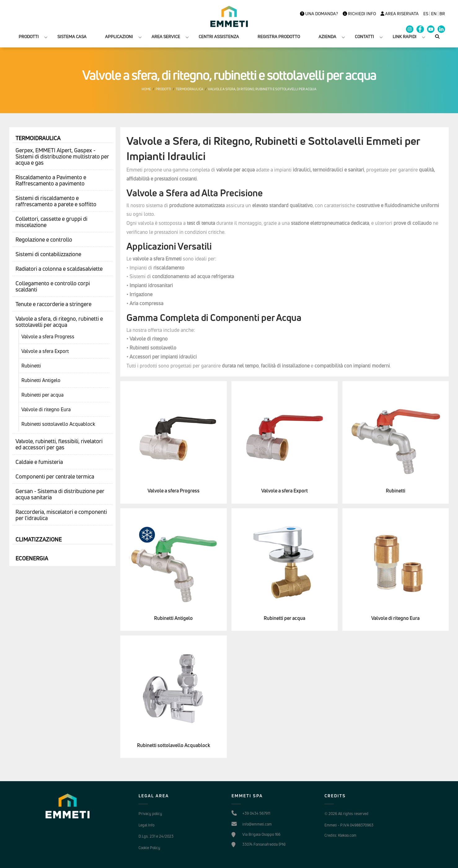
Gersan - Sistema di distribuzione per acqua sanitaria (60, 494)
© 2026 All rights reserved (346, 814)
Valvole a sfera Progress (48, 336)
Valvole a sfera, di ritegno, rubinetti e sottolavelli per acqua (262, 89)
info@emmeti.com (257, 824)
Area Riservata (400, 14)
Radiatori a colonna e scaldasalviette (59, 269)
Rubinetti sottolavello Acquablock (58, 424)
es (426, 14)
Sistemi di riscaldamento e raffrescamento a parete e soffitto (56, 201)
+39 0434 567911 (256, 813)
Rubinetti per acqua (42, 395)
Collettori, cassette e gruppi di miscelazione (51, 222)
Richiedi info (359, 14)
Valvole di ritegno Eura (46, 409)
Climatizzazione (39, 539)
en (434, 14)
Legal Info (146, 825)
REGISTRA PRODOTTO (279, 36)
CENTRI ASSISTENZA (219, 36)
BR (442, 14)
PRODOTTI (29, 36)
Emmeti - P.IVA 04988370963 (349, 825)
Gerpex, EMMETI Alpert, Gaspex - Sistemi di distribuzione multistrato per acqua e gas (62, 156)
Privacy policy (150, 814)
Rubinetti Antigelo (41, 380)
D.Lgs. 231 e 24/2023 (156, 836)
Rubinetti (31, 366)
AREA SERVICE (166, 36)
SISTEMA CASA (72, 36)
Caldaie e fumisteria (39, 462)
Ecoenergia (32, 558)
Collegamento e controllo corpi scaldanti (53, 286)
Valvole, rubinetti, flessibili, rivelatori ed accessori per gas (59, 444)
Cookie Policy (149, 848)
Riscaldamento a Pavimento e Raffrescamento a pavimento (51, 180)
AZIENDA (327, 36)
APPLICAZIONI (119, 36)
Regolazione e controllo (44, 239)
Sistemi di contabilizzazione (48, 254)
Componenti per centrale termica (55, 476)
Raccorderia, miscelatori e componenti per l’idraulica (61, 515)
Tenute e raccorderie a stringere (53, 304)
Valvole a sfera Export (45, 351)
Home (146, 89)
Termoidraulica (189, 89)
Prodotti (163, 89)
